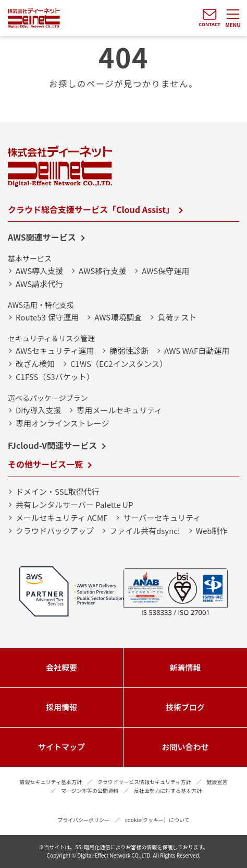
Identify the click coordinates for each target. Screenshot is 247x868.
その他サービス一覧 (45, 464)
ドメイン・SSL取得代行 (58, 491)
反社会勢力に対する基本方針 (168, 790)
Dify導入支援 (38, 410)
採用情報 (61, 707)
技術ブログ (185, 707)
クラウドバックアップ (55, 531)
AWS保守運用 (165, 271)
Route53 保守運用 (47, 317)
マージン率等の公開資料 (90, 790)
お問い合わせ (185, 747)
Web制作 (212, 531)
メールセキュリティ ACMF (61, 518)
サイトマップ (61, 747)
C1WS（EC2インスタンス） (119, 364)
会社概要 (61, 667)
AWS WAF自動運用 (197, 350)
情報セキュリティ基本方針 (51, 782)
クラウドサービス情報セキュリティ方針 (144, 782)
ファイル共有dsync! (145, 531)
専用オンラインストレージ (62, 423)
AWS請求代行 (39, 284)
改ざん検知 (35, 364)
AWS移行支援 (102, 271)
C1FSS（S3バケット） (55, 377)
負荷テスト (177, 317)
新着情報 (185, 667)
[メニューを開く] (233, 18)
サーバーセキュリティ (162, 518)
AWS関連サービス (42, 237)
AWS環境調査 (118, 317)
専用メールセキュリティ (119, 410)
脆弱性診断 (129, 350)
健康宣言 (217, 782)
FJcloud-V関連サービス (52, 445)
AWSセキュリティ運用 (55, 350)
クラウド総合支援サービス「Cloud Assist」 (91, 209)
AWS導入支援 (39, 271)
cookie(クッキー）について (157, 820)
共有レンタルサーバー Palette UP (74, 504)
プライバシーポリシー (83, 820)
